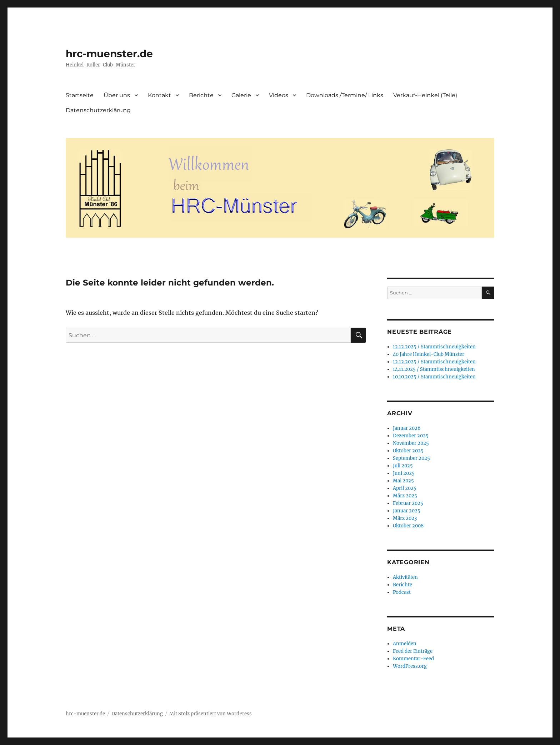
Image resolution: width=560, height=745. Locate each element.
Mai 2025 (403, 481)
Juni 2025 (404, 473)
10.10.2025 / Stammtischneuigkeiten (434, 377)
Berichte (201, 95)
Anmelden (405, 644)
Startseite (80, 95)
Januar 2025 (407, 511)
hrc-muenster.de (109, 54)
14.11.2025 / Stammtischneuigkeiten (434, 369)
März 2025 (405, 496)
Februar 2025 (408, 503)
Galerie (241, 95)
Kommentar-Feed (413, 659)
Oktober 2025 (408, 451)
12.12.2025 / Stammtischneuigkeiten (434, 347)
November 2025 (411, 443)
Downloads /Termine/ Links (345, 95)
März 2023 (405, 518)
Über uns (117, 95)
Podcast (402, 592)
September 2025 (411, 458)
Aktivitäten (405, 577)
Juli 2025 (403, 466)
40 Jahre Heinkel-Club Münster (429, 354)
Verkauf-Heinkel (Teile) (425, 95)
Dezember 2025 (411, 436)
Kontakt (159, 95)
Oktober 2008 (408, 526)
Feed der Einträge (413, 651)
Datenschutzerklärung (98, 110)
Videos (279, 95)
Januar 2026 (407, 428)
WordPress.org (410, 666)
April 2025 (405, 488)
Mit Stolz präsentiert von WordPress (211, 714)
